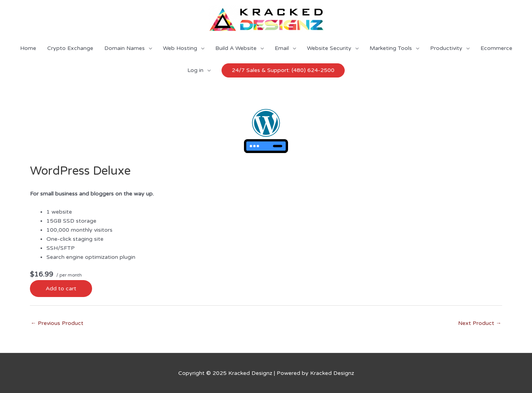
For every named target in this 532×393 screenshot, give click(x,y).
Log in (195, 70)
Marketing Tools (391, 48)
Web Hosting (180, 48)
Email (282, 48)
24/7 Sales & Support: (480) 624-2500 (283, 70)
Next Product (480, 323)
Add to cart (61, 289)
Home (28, 48)
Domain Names (125, 48)
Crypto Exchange (70, 48)
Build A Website (236, 48)
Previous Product (57, 323)
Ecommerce (496, 48)
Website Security (329, 48)
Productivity (446, 48)
